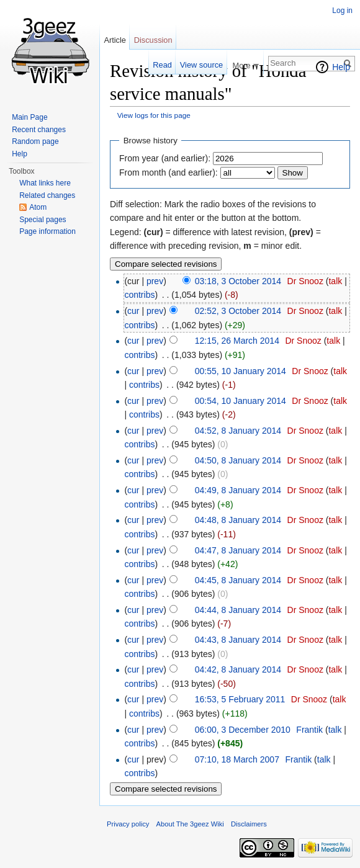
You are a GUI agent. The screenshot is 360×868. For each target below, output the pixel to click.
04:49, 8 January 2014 (238, 490)
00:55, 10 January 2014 (241, 371)
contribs (139, 295)
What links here (45, 183)
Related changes (47, 195)
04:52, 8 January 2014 (238, 431)
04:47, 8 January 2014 (238, 550)
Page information (47, 231)
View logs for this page (154, 115)
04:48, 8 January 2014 (238, 520)
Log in (342, 11)
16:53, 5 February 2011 (240, 699)
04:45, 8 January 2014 (238, 580)
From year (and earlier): (165, 158)
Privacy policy (128, 824)
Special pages (43, 220)
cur (133, 311)
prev (155, 281)
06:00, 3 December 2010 (243, 730)
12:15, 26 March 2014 (237, 341)
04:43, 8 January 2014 (238, 640)
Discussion (153, 40)
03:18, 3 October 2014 (238, 281)
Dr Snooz (305, 281)
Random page (35, 141)
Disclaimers (249, 824)
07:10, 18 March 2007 (237, 759)
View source (201, 65)
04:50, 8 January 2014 (238, 460)
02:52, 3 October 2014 (238, 311)
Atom (38, 207)
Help (341, 67)
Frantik (309, 730)
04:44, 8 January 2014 (238, 610)
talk (335, 281)
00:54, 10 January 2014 (241, 401)
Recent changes (39, 130)
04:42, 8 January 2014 (238, 669)
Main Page (29, 117)
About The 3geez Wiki (190, 824)
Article (115, 40)
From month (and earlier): (169, 172)
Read (162, 65)
